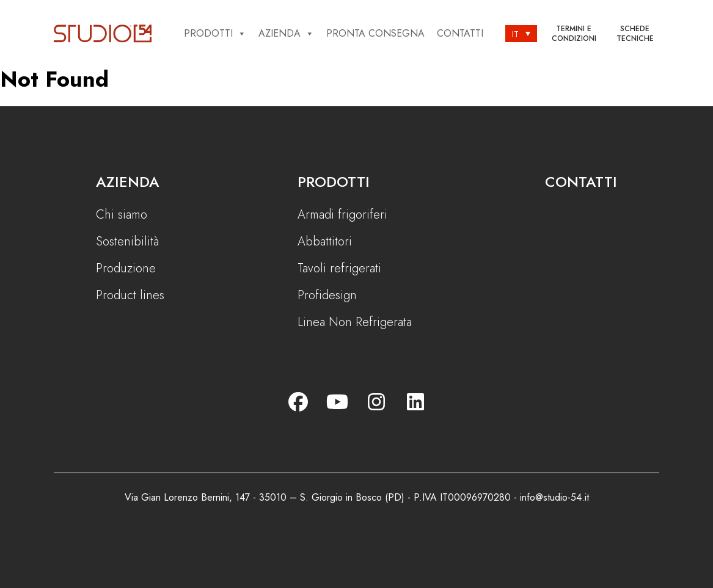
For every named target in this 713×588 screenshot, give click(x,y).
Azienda (286, 34)
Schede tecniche (635, 34)
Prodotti (215, 34)
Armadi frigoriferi (342, 215)
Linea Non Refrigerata (355, 322)
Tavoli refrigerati (339, 269)
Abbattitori (325, 242)
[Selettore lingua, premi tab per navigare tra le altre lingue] (521, 34)
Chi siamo (122, 215)
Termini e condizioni (574, 34)
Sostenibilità (127, 242)
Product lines (130, 296)
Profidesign (327, 296)
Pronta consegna (375, 33)
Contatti (460, 33)
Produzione (126, 269)
